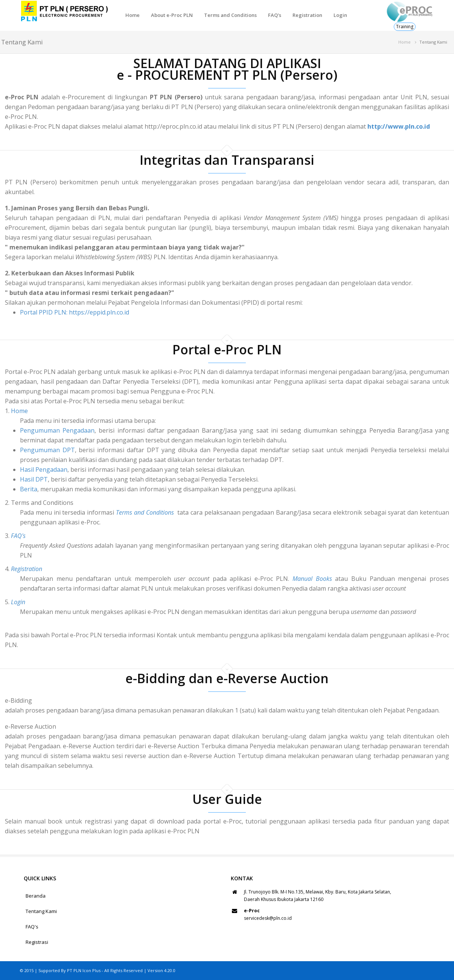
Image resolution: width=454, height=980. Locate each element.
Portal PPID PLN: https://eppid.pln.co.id (75, 312)
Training (405, 27)
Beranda (36, 896)
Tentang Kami (41, 911)
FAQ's (275, 15)
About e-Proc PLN (172, 15)
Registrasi (37, 942)
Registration (307, 15)
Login (340, 15)
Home (133, 15)
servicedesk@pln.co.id (268, 918)
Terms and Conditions (230, 15)
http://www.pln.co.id (399, 126)
